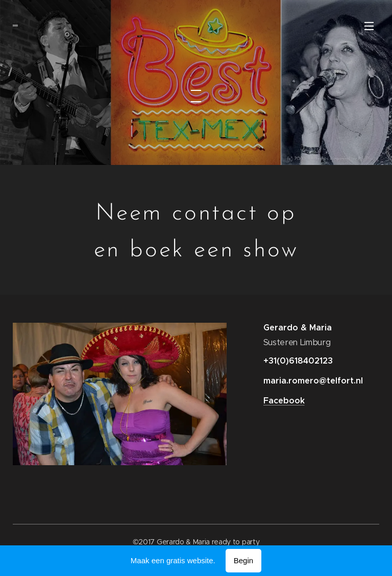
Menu (369, 26)
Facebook (284, 401)
